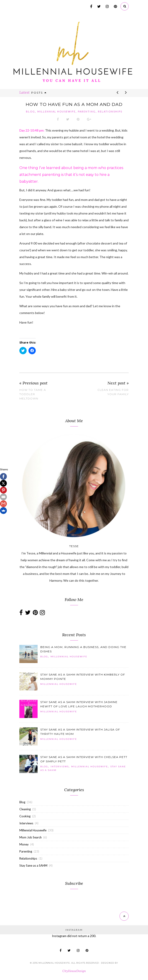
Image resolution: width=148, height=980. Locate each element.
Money (24, 844)
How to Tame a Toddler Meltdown (33, 394)
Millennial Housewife (56, 111)
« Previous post (33, 383)
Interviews (60, 766)
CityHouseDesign (74, 971)
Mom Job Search (31, 837)
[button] (28, 654)
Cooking (25, 816)
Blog (31, 111)
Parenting (87, 111)
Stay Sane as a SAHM (33, 865)
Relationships (110, 111)
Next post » (118, 383)
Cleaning (25, 809)
